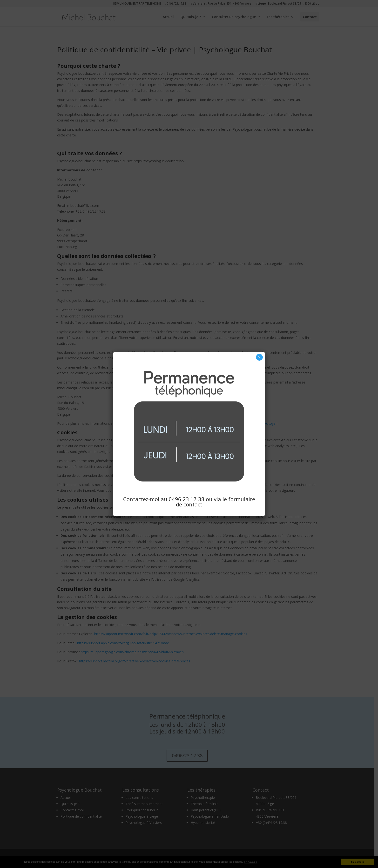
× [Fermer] (259, 357)
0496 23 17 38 (187, 499)
